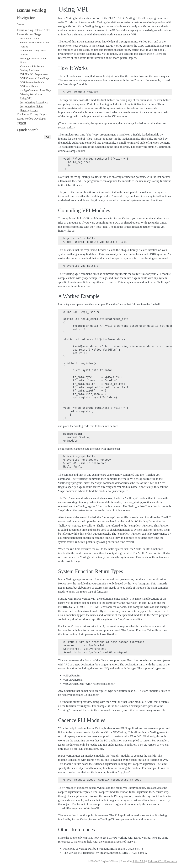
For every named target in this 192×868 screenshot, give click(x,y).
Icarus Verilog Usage (29, 34)
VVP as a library (29, 86)
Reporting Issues (29, 110)
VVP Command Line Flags (35, 78)
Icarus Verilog (31, 10)
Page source (171, 861)
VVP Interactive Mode (32, 82)
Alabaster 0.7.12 (156, 861)
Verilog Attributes (30, 70)
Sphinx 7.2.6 (139, 861)
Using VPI (26, 98)
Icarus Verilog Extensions (34, 102)
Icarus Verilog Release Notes (34, 30)
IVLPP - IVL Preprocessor (34, 74)
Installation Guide (30, 38)
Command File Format (32, 66)
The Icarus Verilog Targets (32, 114)
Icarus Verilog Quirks (32, 106)
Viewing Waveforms (31, 94)
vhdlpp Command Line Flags (36, 90)
